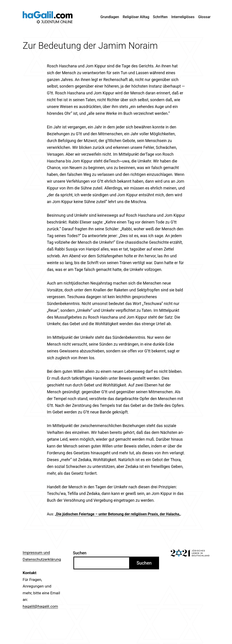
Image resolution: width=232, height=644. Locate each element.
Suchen (80, 553)
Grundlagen (110, 17)
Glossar (204, 17)
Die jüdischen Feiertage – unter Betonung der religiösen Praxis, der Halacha (118, 514)
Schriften (160, 17)
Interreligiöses (183, 17)
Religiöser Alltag (136, 17)
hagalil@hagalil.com (40, 606)
